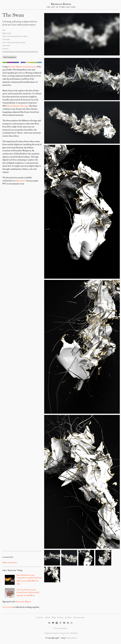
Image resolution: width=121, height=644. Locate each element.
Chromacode (79, 618)
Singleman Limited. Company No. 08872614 (61, 633)
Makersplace (21, 181)
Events (60, 618)
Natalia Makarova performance (22, 67)
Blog (54, 618)
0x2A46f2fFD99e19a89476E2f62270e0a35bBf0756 (20, 52)
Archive (68, 618)
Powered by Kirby (60, 628)
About (48, 618)
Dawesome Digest (23, 602)
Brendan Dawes (61, 4)
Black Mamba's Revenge (17, 106)
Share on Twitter (10, 563)
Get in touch (8, 607)
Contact (40, 618)
